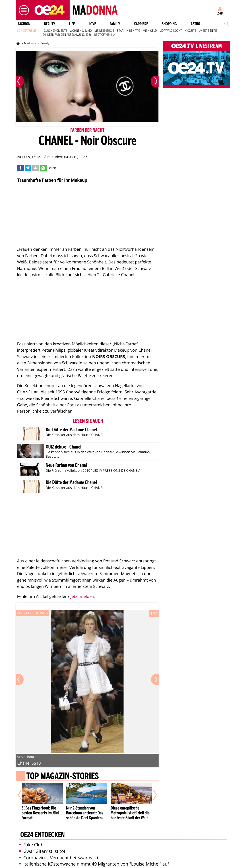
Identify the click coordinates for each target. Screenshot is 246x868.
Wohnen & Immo (81, 31)
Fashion (24, 24)
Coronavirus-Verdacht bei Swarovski (59, 858)
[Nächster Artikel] (152, 795)
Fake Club (32, 845)
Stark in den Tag (128, 31)
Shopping (169, 24)
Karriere (141, 24)
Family (115, 24)
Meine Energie (104, 31)
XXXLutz (190, 31)
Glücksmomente (56, 31)
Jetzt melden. (83, 596)
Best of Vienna (104, 35)
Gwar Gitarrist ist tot (42, 851)
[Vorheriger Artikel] (23, 795)
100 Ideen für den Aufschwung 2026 (66, 35)
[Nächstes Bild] (155, 81)
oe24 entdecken (42, 835)
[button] (23, 10)
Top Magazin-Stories (62, 777)
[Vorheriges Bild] (20, 81)
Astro (195, 24)
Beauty (50, 24)
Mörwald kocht (171, 31)
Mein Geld (150, 31)
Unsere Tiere (208, 31)
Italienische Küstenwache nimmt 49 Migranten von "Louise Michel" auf (94, 864)
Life (72, 24)
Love (92, 24)
